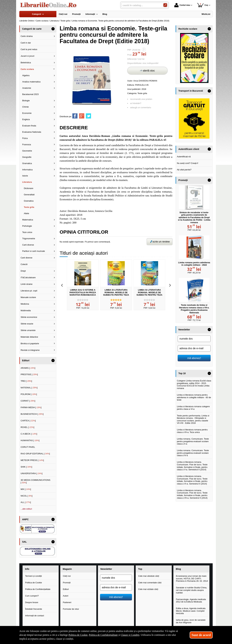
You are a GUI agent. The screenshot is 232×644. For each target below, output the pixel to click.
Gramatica (27, 163)
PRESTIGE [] (29, 374)
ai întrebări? (136, 103)
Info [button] (27, 569)
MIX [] (26, 489)
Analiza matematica (31, 82)
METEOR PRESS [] (32, 460)
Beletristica (26, 63)
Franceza (27, 144)
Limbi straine (27, 284)
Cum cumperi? (32, 596)
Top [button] (140, 569)
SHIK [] (26, 467)
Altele (27, 213)
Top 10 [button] (182, 373)
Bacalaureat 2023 (30, 94)
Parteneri (67, 602)
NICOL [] (27, 496)
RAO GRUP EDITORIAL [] (35, 454)
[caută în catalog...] (141, 5)
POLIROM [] (29, 394)
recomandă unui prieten (141, 99)
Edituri (66, 589)
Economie (27, 113)
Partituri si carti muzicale (34, 251)
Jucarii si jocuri (27, 56)
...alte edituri (26, 509)
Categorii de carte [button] (32, 29)
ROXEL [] (27, 427)
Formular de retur (71, 609)
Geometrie (27, 151)
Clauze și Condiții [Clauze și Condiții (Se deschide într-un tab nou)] (130, 635)
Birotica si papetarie (30, 343)
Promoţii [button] (183, 180)
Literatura (27, 182)
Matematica (28, 220)
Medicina (25, 304)
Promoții (67, 583)
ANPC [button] (25, 519)
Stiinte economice (29, 317)
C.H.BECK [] (29, 434)
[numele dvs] (194, 339)
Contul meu (182, 5)
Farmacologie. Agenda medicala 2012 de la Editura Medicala (191, 601)
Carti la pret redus (29, 49)
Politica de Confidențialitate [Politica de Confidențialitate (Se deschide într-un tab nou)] (103, 635)
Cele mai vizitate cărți (148, 589)
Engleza (26, 119)
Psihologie (27, 226)
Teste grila (142, 93)
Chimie (25, 107)
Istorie (25, 176)
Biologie (26, 101)
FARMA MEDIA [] (31, 407)
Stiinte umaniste (28, 330)
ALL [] (26, 502)
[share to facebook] (75, 116)
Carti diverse (28, 245)
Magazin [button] (67, 569)
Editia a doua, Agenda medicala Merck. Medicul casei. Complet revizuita (191, 611)
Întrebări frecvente (34, 609)
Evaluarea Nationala (32, 132)
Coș (203, 5)
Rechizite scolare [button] (188, 29)
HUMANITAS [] (30, 440)
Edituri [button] (26, 360)
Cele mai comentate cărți (150, 583)
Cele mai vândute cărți (149, 576)
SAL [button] (24, 542)
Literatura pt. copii (29, 291)
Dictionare (29, 188)
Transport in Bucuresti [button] (191, 91)
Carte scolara (27, 69)
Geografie (27, 157)
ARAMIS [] (28, 368)
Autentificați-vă (184, 157)
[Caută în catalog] (165, 5)
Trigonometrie (29, 239)
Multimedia (26, 310)
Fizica (25, 138)
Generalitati (29, 195)
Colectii (24, 264)
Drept (23, 271)
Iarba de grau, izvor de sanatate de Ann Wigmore (191, 621)
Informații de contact (35, 616)
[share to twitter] (88, 116)
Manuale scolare (28, 297)
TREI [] (26, 381)
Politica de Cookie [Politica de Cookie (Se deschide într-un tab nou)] (78, 635)
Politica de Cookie (34, 583)
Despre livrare (32, 602)
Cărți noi (67, 576)
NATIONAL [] (29, 388)
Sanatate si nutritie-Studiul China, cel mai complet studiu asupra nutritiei (191, 590)
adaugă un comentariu (141, 107)
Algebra (26, 75)
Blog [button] (178, 569)
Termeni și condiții (33, 576)
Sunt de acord (201, 635)
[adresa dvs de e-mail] (194, 348)
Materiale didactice (29, 337)
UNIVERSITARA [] (32, 473)
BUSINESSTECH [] (32, 414)
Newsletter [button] (184, 330)
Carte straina (27, 36)
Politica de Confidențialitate (38, 589)
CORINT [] (28, 401)
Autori (66, 596)
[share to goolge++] (82, 116)
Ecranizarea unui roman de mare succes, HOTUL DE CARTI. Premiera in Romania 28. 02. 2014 (192, 578)
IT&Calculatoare (28, 277)
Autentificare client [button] (189, 149)
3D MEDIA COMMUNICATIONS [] (36, 481)
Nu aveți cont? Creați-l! (188, 163)
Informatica (27, 170)
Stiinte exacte (27, 324)
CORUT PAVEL (28, 447)
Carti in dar (26, 43)
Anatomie (27, 88)
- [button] (53, 29)
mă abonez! (194, 358)
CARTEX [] (28, 421)
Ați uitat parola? (184, 170)
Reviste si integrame (30, 350)
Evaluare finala (29, 126)
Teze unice (27, 232)
